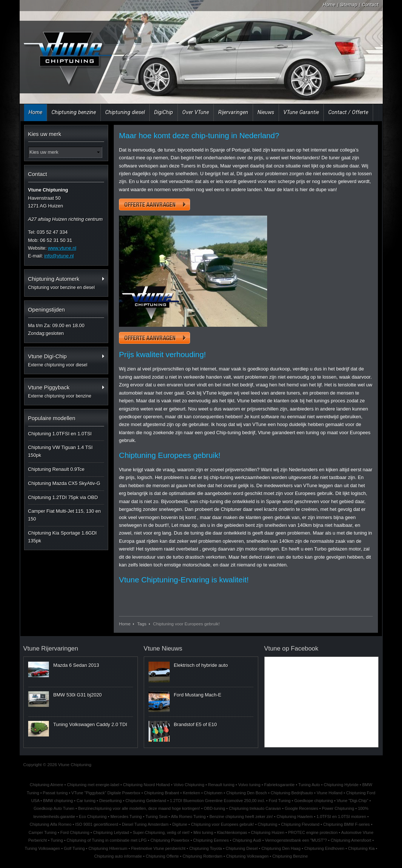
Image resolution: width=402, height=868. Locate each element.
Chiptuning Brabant (162, 793)
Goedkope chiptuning (313, 801)
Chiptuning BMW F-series (346, 824)
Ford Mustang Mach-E (198, 695)
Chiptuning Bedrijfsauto (292, 793)
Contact (370, 5)
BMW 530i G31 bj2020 (78, 695)
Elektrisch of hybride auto (201, 665)
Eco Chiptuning (93, 817)
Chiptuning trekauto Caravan (255, 808)
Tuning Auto (309, 785)
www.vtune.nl (62, 248)
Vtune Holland (330, 793)
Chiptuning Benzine (290, 856)
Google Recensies (301, 808)
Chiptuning (268, 824)
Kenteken (191, 793)
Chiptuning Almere (46, 785)
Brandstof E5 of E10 (195, 724)
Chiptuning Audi (247, 840)
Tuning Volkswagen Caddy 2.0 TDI (90, 724)
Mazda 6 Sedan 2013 (76, 665)
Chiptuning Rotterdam (202, 856)
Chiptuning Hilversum (108, 848)
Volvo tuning (249, 785)
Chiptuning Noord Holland (147, 785)
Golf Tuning (74, 848)
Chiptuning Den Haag (281, 848)
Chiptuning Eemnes (211, 840)
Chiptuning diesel (125, 112)
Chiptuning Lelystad (111, 832)
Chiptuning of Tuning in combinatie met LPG (107, 840)
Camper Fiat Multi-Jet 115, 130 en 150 (65, 515)
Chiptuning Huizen (268, 832)
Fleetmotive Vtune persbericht (158, 848)
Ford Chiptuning (75, 832)
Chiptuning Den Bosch (247, 793)
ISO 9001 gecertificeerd (97, 824)
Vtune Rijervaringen (51, 648)
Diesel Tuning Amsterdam (145, 824)
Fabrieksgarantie (279, 785)
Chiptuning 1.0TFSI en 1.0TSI (60, 434)
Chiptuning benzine (74, 112)
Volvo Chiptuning (189, 785)
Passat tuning (55, 793)
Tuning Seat (157, 817)
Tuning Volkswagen (42, 848)
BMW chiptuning (58, 801)
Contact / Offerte (348, 112)
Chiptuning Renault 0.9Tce (57, 469)
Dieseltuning (111, 801)
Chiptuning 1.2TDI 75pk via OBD (63, 497)
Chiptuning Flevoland (300, 824)
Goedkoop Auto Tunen (54, 808)
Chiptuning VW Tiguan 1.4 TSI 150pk (61, 451)
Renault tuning (221, 785)
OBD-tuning (215, 808)
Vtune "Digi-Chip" (353, 801)
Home (329, 5)
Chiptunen (213, 793)
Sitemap (349, 5)
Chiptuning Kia (361, 848)
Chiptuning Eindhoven (324, 848)
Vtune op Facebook (291, 648)
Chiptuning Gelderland (146, 801)
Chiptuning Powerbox (170, 840)
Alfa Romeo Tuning (188, 817)
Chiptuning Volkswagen (247, 856)
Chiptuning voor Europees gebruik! (222, 824)
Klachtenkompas (232, 832)
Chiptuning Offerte (162, 856)
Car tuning (86, 801)
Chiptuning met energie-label (93, 785)
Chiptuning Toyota (206, 848)
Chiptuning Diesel (242, 848)
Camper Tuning (43, 832)
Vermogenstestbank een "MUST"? (296, 840)
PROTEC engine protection (313, 832)
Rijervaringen (233, 112)
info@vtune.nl (59, 256)
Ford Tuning (280, 801)
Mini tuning (203, 832)
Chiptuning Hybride (341, 785)
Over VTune (196, 112)
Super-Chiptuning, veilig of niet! (161, 832)
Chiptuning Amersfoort (351, 840)
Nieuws (266, 112)
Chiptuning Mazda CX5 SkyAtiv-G (64, 483)
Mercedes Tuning (126, 817)
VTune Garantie (301, 112)
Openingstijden (47, 310)
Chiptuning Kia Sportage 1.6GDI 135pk (63, 537)
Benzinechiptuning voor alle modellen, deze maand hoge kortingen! (139, 808)
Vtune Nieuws (163, 648)
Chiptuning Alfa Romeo (51, 824)
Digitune (180, 824)
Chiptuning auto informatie (118, 856)
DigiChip (164, 112)
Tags (142, 624)
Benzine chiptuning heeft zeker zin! (241, 817)
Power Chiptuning (338, 808)
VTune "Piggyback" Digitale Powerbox (106, 793)
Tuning (57, 840)
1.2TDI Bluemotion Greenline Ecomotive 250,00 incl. (218, 801)
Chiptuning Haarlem (295, 817)
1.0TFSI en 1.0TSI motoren (341, 817)
